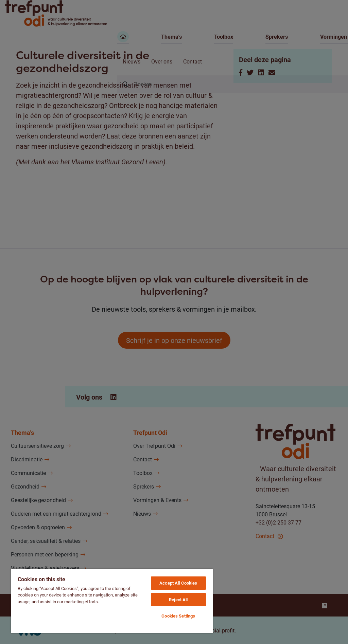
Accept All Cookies (178, 583)
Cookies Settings (178, 616)
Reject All (178, 600)
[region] (112, 601)
